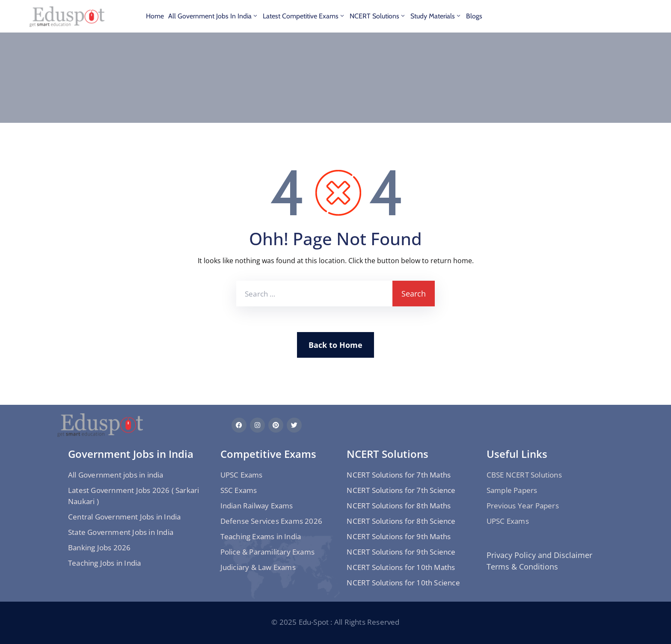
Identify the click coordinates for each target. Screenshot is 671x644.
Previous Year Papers (523, 506)
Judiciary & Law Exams (258, 567)
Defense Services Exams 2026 (271, 521)
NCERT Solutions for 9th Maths (399, 536)
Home (155, 16)
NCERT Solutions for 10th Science (403, 583)
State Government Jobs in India (121, 532)
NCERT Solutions (378, 16)
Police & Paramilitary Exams (267, 552)
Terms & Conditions (522, 567)
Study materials (436, 16)
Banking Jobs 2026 (99, 548)
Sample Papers (512, 490)
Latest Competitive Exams (304, 16)
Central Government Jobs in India (124, 517)
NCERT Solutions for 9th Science (401, 552)
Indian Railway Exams (257, 506)
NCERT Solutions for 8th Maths (399, 506)
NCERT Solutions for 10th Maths (401, 567)
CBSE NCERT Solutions (524, 475)
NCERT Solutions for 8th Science (401, 521)
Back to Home (335, 345)
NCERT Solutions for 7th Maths (399, 475)
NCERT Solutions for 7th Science (401, 490)
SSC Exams (239, 490)
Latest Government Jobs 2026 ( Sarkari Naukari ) (134, 496)
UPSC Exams (242, 475)
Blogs (474, 16)
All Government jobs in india (213, 16)
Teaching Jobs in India (104, 563)
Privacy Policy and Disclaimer (539, 555)
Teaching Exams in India (261, 536)
